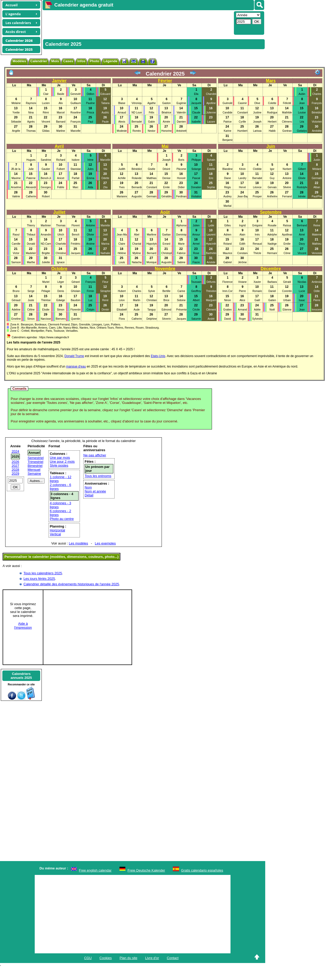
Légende (110, 61)
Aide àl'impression (23, 626)
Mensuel (34, 470)
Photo (94, 61)
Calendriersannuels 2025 (21, 676)
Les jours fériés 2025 (39, 579)
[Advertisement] (132, 22)
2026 (16, 462)
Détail (89, 495)
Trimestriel (36, 462)
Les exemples (105, 543)
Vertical (55, 534)
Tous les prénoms (98, 476)
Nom (88, 487)
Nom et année (95, 491)
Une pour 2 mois (62, 462)
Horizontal (58, 530)
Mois (55, 61)
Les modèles (79, 543)
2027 (16, 466)
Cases (68, 61)
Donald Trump (74, 356)
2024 (16, 451)
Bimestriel (35, 466)
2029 (16, 474)
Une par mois (60, 458)
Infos (81, 61)
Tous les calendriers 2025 (43, 573)
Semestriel (36, 458)
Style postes (59, 465)
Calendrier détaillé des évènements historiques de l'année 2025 (71, 584)
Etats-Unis (158, 356)
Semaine (34, 474)
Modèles (19, 61)
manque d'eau (76, 366)
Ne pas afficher (95, 455)
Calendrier (39, 61)
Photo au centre (62, 519)
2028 (16, 470)
